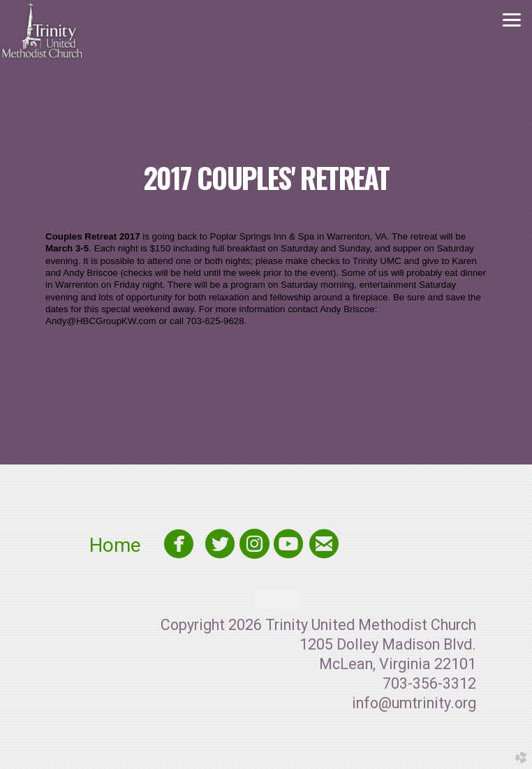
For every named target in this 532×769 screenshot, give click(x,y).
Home (123, 545)
